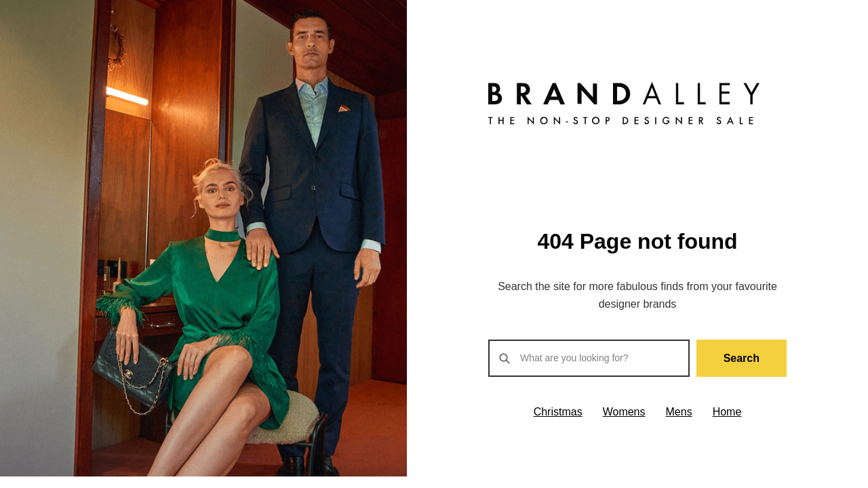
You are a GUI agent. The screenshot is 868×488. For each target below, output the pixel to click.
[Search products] (589, 358)
